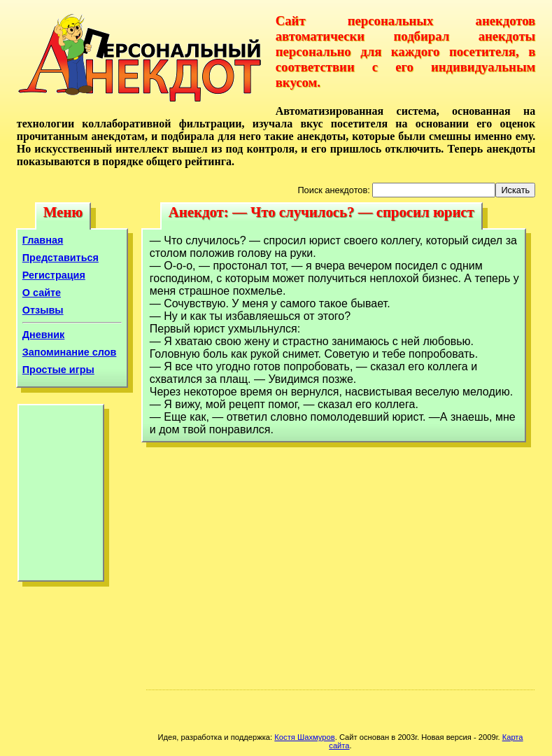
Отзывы (43, 310)
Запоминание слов (70, 352)
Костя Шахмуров (304, 737)
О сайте (42, 293)
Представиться (61, 258)
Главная (43, 240)
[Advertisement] (61, 496)
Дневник (44, 335)
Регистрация (54, 275)
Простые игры (58, 370)
